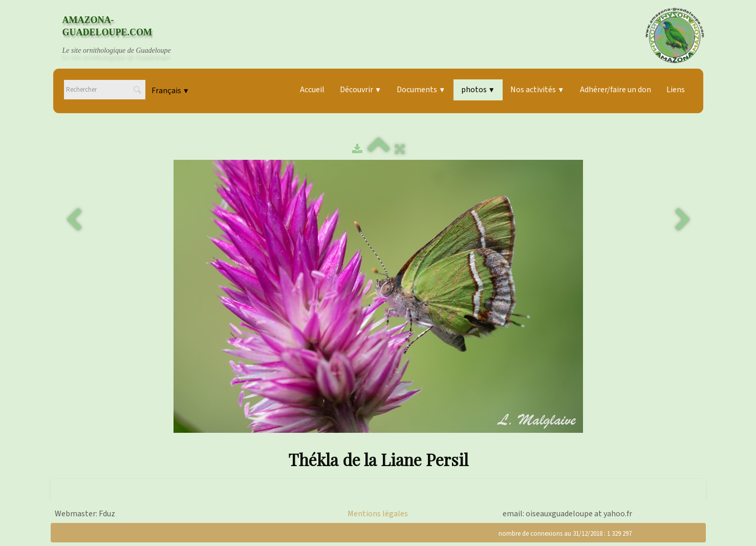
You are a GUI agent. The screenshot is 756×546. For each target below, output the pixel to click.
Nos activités (537, 90)
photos (478, 90)
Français (170, 91)
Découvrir (361, 90)
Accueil (312, 90)
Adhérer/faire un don (615, 90)
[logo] (126, 35)
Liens (676, 90)
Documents (421, 90)
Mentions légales (378, 514)
